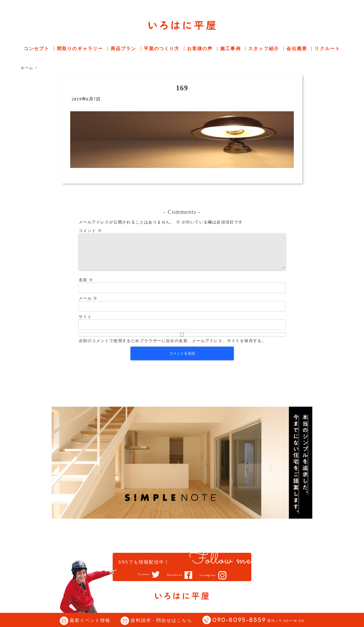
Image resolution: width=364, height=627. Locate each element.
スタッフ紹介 (264, 49)
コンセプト (37, 49)
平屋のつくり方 (162, 49)
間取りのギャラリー (80, 49)
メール (88, 305)
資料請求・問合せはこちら (161, 620)
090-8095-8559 (258, 620)
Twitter (138, 575)
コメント (90, 231)
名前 (86, 287)
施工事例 (230, 49)
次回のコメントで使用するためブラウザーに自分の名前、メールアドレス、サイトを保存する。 (172, 348)
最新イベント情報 (90, 620)
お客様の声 (200, 49)
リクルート (327, 49)
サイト (85, 324)
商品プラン (124, 49)
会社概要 (297, 49)
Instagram (212, 575)
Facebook (174, 575)
